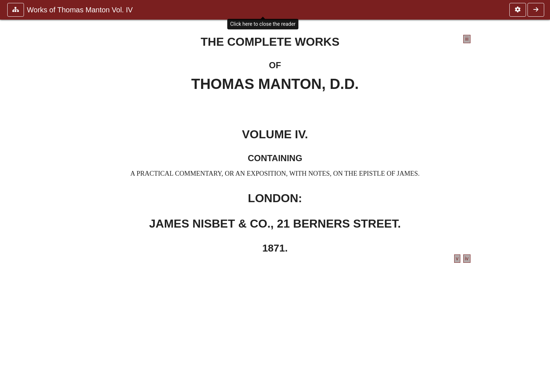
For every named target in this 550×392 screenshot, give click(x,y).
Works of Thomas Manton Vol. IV (80, 10)
